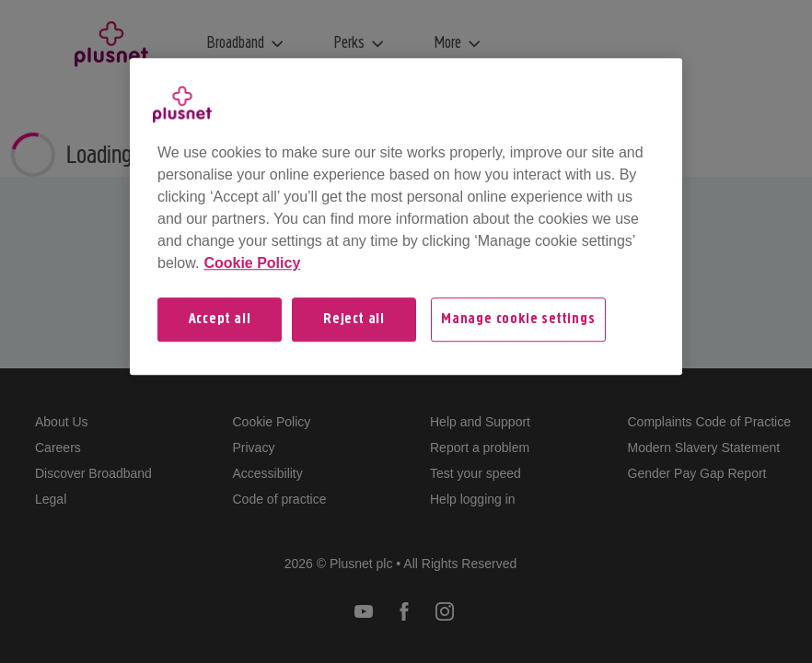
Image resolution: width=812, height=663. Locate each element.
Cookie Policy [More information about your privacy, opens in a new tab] (252, 263)
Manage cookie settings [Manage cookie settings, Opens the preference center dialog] (518, 320)
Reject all (354, 320)
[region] (406, 216)
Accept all (220, 320)
